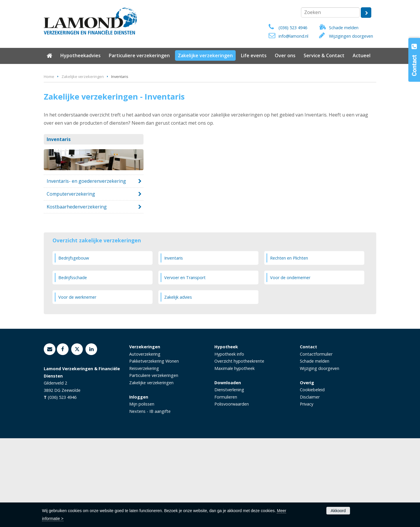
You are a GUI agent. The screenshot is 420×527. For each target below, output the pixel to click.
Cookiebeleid (312, 478)
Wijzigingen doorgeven (351, 36)
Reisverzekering (144, 457)
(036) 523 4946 (293, 28)
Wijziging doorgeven (320, 457)
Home (49, 165)
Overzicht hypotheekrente (239, 450)
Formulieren (226, 485)
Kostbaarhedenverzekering (77, 295)
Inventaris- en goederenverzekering (86, 269)
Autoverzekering (145, 443)
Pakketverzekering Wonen (154, 450)
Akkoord (338, 511)
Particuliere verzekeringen (154, 464)
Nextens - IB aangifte (150, 500)
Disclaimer (310, 485)
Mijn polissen (142, 493)
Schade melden (344, 28)
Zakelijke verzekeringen (83, 165)
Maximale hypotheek (235, 457)
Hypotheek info (229, 443)
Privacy (307, 493)
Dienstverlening (229, 478)
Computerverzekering (71, 283)
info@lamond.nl (293, 36)
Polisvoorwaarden (232, 493)
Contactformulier (316, 443)
